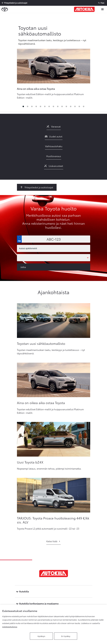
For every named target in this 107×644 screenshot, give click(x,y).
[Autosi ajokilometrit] (54, 248)
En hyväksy (66, 636)
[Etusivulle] (85, 9)
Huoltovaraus (54, 156)
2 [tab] (28, 107)
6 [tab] (45, 107)
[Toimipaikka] (54, 258)
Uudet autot (54, 136)
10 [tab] (62, 107)
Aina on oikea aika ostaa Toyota (36, 89)
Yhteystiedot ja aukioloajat (37, 187)
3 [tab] (32, 107)
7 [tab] (49, 107)
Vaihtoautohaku (54, 146)
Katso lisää (53, 541)
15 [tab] (84, 107)
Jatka (23, 267)
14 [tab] (79, 107)
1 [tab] (23, 107)
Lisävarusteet (54, 166)
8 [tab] (54, 107)
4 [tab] (36, 107)
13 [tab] (75, 107)
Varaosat (54, 126)
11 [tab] (66, 107)
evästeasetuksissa (10, 627)
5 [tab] (41, 107)
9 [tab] (58, 107)
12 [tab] (71, 107)
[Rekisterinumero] (54, 239)
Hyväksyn (41, 636)
